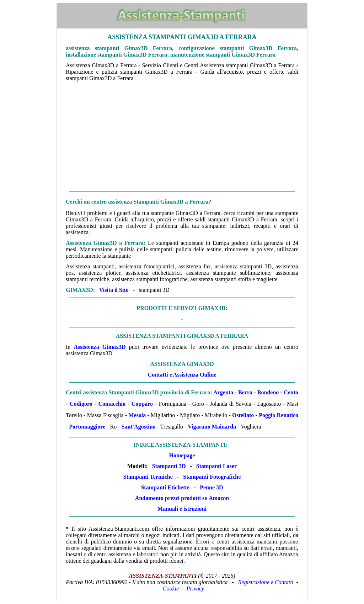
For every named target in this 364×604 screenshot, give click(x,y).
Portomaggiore (87, 427)
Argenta (223, 392)
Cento (291, 392)
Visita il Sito (114, 290)
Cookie (171, 589)
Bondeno (268, 392)
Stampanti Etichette (165, 487)
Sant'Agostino (139, 427)
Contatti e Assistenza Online (182, 375)
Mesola (137, 415)
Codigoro (81, 404)
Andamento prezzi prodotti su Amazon (182, 498)
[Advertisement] (182, 139)
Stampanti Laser (216, 466)
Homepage (182, 455)
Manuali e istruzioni (182, 509)
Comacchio (112, 404)
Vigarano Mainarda (212, 427)
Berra (245, 392)
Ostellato (243, 415)
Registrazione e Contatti (266, 582)
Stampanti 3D (169, 466)
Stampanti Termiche (148, 477)
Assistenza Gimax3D (100, 347)
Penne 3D (211, 487)
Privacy (195, 589)
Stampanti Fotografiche (212, 477)
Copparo (142, 404)
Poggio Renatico (279, 415)
